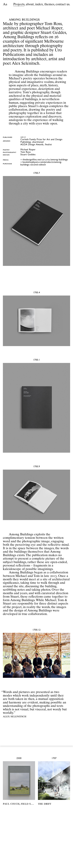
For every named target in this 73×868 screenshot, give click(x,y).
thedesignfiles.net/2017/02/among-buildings (45, 160)
